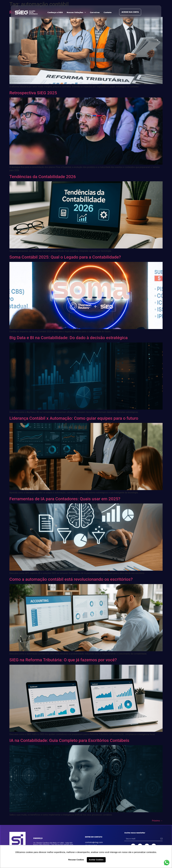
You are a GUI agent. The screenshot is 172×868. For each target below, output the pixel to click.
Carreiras (95, 12)
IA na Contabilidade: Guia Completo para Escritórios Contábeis (69, 740)
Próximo (157, 821)
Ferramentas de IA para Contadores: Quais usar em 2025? (65, 499)
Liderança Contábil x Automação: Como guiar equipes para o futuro (74, 418)
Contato (108, 12)
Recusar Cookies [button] (76, 860)
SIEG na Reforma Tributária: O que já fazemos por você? (63, 660)
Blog (80, 19)
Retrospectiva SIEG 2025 (33, 93)
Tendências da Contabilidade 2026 (43, 177)
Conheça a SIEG (55, 12)
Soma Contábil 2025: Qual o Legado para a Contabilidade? (65, 257)
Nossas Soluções (76, 12)
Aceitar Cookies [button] (96, 860)
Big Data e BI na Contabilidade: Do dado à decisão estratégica (69, 338)
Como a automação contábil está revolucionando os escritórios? (71, 579)
